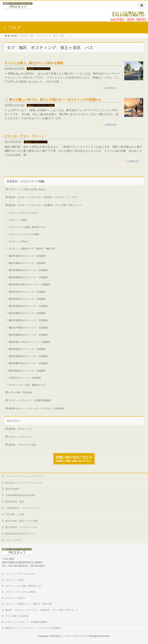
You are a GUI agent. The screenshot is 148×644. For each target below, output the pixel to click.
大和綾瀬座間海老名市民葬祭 (20, 495)
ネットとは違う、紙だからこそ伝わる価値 (34, 63)
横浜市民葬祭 (12, 489)
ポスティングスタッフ (20, 437)
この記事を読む (110, 88)
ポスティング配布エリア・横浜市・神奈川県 (32, 249)
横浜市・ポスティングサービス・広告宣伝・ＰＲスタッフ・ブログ (43, 197)
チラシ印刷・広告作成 (20, 392)
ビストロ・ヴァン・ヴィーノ (24, 136)
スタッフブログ (13, 540)
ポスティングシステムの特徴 (24, 234)
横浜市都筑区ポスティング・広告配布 (28, 320)
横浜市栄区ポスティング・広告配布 (27, 299)
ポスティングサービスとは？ (24, 213)
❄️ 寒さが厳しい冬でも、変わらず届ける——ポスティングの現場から (53, 100)
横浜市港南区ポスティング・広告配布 (28, 356)
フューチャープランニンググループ (24, 476)
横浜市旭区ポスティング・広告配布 (27, 256)
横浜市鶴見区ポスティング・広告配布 (28, 335)
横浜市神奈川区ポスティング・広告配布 (29, 284)
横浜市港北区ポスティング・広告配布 (28, 306)
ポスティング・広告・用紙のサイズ (27, 385)
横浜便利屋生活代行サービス (20, 534)
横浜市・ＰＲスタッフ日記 (41, 106)
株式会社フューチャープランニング (24, 483)
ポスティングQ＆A (18, 241)
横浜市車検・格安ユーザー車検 (22, 521)
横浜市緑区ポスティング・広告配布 (27, 371)
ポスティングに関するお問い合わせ (27, 189)
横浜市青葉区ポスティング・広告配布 (28, 277)
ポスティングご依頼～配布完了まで (27, 227)
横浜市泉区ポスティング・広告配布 (27, 263)
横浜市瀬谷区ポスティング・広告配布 (28, 270)
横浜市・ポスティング (39, 69)
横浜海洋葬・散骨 (15, 502)
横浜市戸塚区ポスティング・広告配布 (28, 328)
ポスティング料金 (18, 220)
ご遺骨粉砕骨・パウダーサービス (23, 508)
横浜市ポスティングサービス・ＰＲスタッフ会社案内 (36, 409)
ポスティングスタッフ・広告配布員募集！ (31, 400)
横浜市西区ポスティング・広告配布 (27, 313)
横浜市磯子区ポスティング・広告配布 (28, 363)
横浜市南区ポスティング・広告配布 (27, 349)
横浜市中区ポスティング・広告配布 (27, 292)
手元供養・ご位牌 (15, 514)
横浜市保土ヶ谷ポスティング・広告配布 (29, 342)
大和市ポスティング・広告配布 (25, 378)
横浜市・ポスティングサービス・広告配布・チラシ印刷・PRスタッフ (45, 205)
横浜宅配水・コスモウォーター (22, 527)
